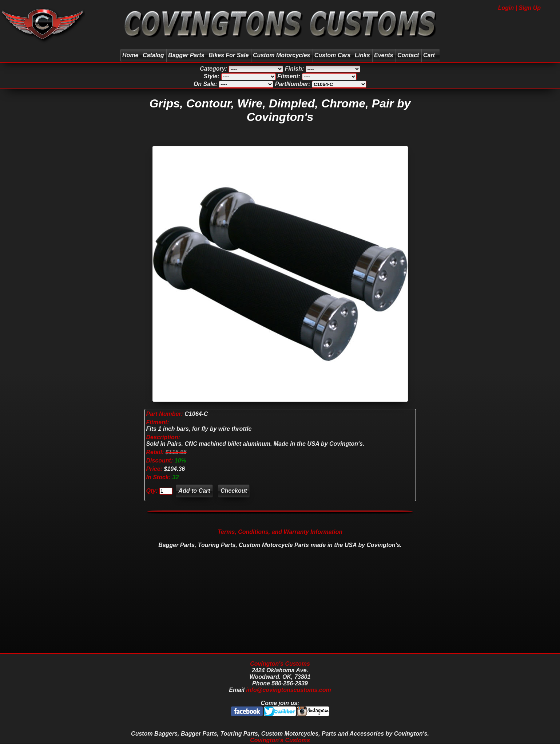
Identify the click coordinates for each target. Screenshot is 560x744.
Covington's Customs (280, 664)
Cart (430, 55)
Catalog (153, 55)
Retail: (155, 452)
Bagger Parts (186, 55)
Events (384, 55)
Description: (163, 437)
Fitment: (158, 422)
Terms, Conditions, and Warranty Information (280, 532)
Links (362, 55)
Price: (154, 469)
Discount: (160, 460)
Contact (408, 55)
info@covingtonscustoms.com (288, 690)
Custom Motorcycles (281, 55)
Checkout (234, 491)
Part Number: (165, 414)
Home (130, 55)
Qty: (152, 491)
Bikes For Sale (229, 55)
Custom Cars (333, 55)
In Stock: (159, 477)
